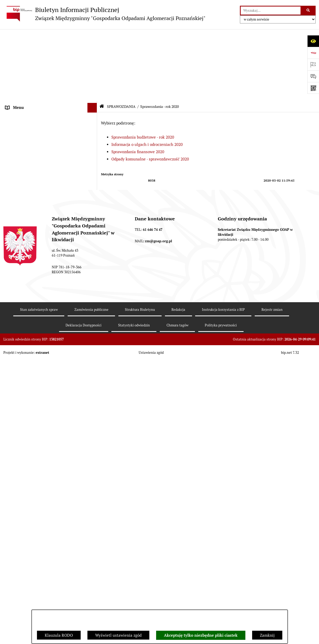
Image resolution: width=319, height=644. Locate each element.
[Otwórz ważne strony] (313, 64)
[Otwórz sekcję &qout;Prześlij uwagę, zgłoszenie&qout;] (313, 76)
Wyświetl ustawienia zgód (118, 635)
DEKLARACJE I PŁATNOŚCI (29, 55)
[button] (93, 46)
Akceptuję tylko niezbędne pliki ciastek (201, 635)
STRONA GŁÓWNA (22, 45)
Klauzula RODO (59, 635)
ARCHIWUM (16, 124)
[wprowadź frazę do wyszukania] (271, 11)
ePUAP (11, 114)
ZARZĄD (13, 85)
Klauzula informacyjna (26, 592)
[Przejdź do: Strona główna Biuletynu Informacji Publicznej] (102, 35)
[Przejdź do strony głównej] (104, 14)
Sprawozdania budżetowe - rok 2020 (143, 65)
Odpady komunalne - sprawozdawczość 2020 (150, 87)
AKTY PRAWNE (19, 65)
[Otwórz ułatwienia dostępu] (313, 41)
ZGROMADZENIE (21, 75)
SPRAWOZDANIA (21, 133)
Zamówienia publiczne (25, 408)
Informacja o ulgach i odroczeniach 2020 (147, 73)
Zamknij (267, 635)
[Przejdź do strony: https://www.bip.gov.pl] (313, 53)
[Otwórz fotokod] (313, 88)
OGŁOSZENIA (17, 104)
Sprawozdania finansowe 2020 (138, 80)
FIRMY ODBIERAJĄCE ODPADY (33, 94)
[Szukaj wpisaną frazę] (308, 11)
